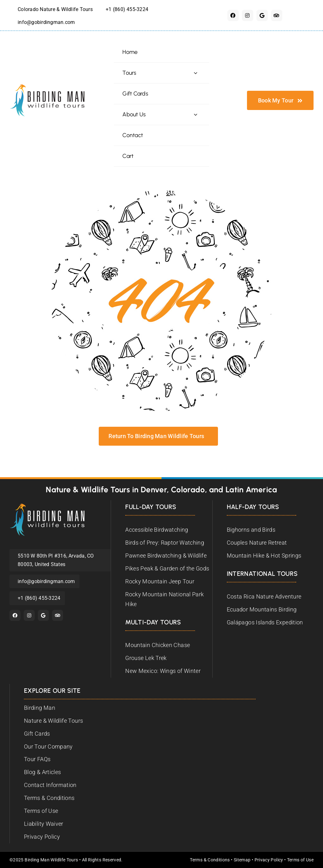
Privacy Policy (269, 860)
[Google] (262, 15)
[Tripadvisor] (277, 15)
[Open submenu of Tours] (196, 73)
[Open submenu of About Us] (196, 115)
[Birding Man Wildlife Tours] (47, 506)
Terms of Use (300, 860)
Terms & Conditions (210, 860)
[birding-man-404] (161, 193)
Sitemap (242, 860)
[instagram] (248, 15)
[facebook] (233, 15)
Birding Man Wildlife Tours (51, 860)
